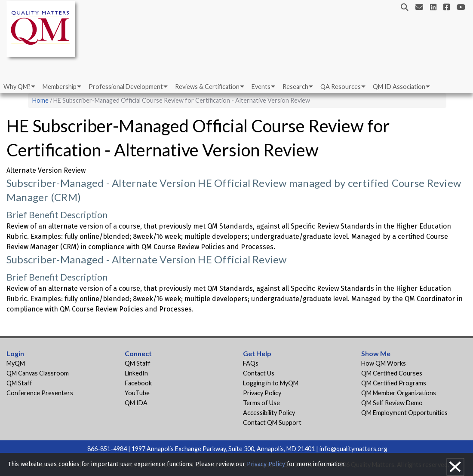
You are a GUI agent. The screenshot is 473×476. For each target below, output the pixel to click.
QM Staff (19, 383)
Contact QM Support (272, 423)
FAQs (251, 363)
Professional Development (126, 87)
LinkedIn (136, 373)
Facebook (138, 383)
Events (261, 87)
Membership (60, 87)
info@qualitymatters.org (353, 449)
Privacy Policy (262, 393)
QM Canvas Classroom (38, 373)
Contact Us (259, 373)
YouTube (137, 393)
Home (40, 100)
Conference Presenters (40, 393)
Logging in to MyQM (271, 383)
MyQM (16, 363)
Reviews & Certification (207, 87)
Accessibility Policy (269, 413)
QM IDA (136, 403)
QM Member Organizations (399, 393)
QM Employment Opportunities (404, 413)
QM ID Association (399, 87)
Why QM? (17, 87)
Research (295, 87)
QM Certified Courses (392, 373)
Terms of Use (261, 403)
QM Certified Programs (394, 383)
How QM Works (384, 363)
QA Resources (341, 87)
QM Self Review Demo (392, 403)
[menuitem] (19, 87)
